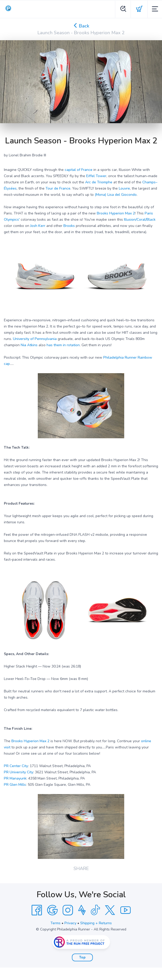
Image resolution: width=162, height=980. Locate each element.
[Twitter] (110, 910)
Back (81, 26)
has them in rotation (63, 345)
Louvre (124, 188)
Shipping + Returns (96, 923)
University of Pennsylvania (35, 339)
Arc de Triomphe (99, 182)
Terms (56, 923)
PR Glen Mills (15, 785)
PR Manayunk (15, 778)
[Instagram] (68, 910)
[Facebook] (37, 910)
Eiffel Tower (96, 176)
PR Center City (16, 766)
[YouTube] (126, 910)
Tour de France (58, 188)
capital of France (79, 170)
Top (82, 957)
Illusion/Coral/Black (140, 220)
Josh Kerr (38, 226)
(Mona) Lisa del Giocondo (116, 195)
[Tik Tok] (95, 910)
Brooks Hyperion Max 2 (116, 213)
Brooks (69, 226)
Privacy (70, 923)
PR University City (19, 772)
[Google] (52, 910)
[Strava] (82, 910)
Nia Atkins (29, 345)
